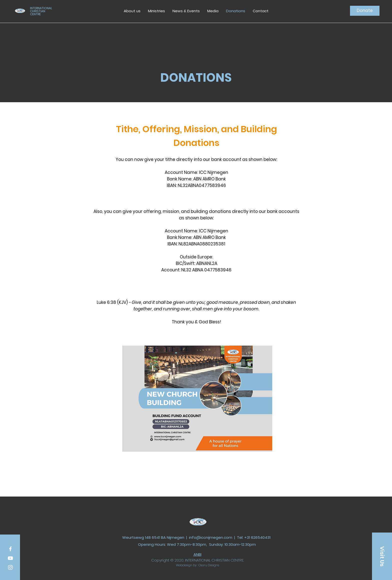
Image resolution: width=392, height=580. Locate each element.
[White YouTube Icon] (10, 558)
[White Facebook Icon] (10, 549)
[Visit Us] (382, 556)
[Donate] (365, 11)
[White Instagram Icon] (10, 567)
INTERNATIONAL (41, 8)
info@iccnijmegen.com (211, 537)
